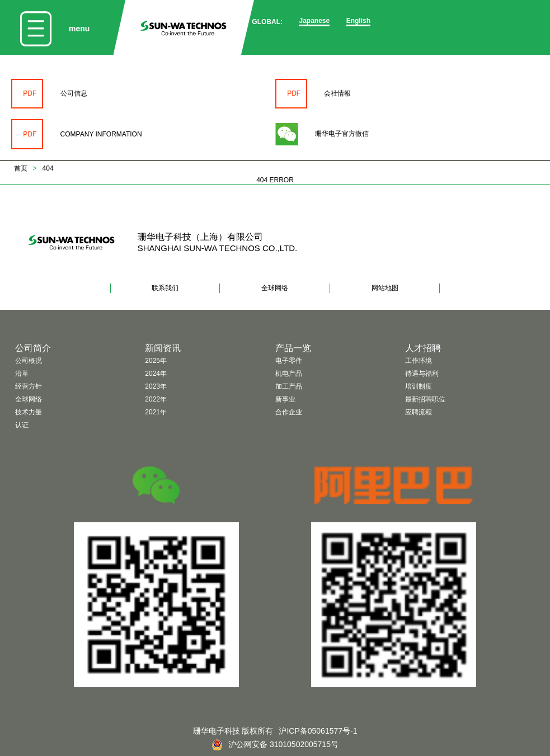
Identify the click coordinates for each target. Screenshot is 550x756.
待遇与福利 (422, 374)
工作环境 (419, 361)
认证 (22, 425)
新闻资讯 (163, 348)
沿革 (22, 374)
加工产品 (289, 386)
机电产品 (289, 374)
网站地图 (385, 288)
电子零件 (289, 361)
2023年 (156, 386)
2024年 (156, 374)
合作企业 (289, 412)
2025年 (156, 361)
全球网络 (275, 288)
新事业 (285, 399)
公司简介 (33, 348)
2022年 (156, 399)
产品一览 (293, 348)
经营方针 (29, 386)
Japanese (314, 21)
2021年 (156, 412)
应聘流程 (419, 412)
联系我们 (165, 288)
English (358, 21)
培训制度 (419, 386)
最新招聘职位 (425, 399)
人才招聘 (423, 348)
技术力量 (29, 412)
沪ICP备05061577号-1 (318, 731)
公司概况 (29, 361)
